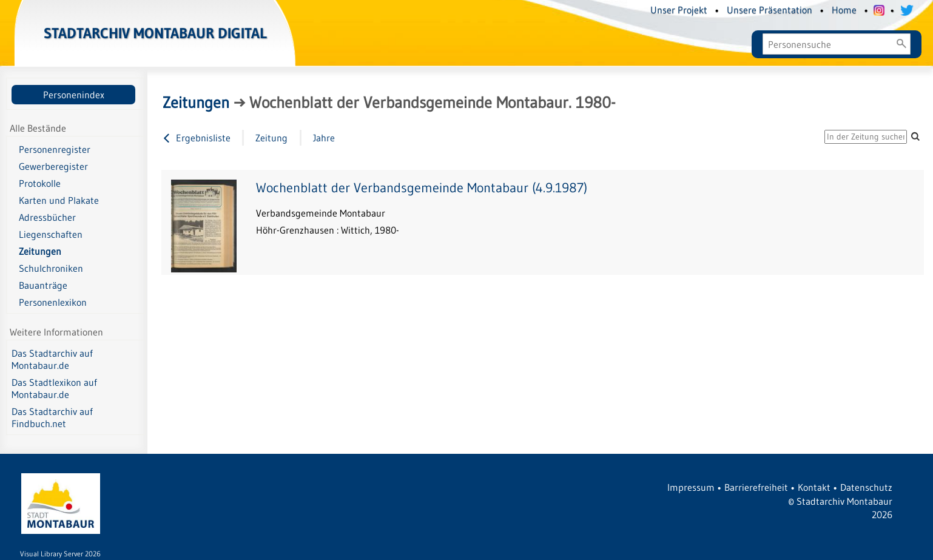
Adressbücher (47, 217)
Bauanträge (43, 285)
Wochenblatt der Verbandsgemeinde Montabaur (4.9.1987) (422, 188)
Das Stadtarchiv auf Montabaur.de (52, 359)
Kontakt (814, 487)
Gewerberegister (53, 166)
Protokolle (40, 183)
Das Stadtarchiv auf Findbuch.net (52, 417)
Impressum (691, 487)
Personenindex (74, 95)
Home (844, 10)
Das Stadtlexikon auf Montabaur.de (54, 388)
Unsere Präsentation (770, 10)
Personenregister (55, 149)
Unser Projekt (679, 10)
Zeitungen (40, 251)
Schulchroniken (51, 268)
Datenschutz (866, 487)
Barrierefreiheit (756, 487)
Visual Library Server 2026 (60, 554)
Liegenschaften (51, 234)
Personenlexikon (53, 302)
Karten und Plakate (59, 200)
